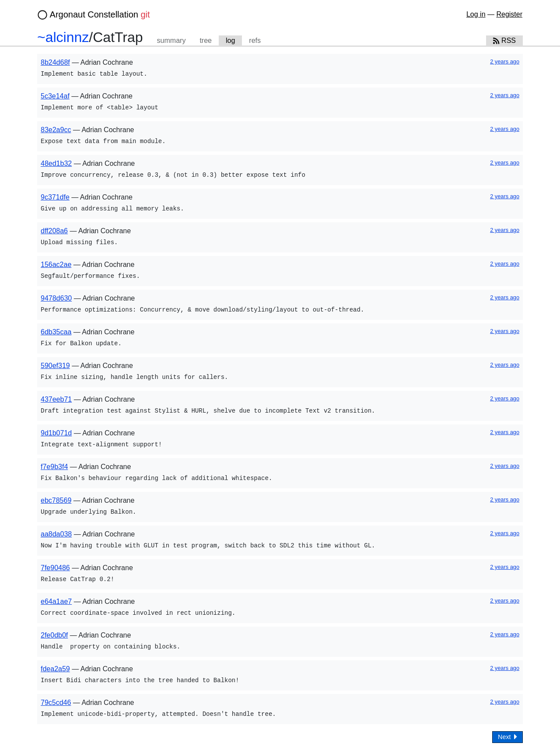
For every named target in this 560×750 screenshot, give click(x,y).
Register (509, 14)
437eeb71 (56, 399)
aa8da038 (56, 534)
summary (171, 40)
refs (255, 40)
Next (507, 737)
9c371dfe (55, 197)
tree (206, 40)
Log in (476, 14)
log (230, 40)
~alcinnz (63, 37)
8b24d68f (55, 62)
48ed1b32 (56, 163)
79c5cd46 (56, 703)
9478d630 (56, 298)
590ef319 (55, 366)
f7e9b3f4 (54, 467)
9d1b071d (56, 433)
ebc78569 (56, 500)
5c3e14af (55, 96)
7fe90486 (55, 568)
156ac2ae (56, 265)
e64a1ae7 (56, 601)
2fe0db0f (54, 635)
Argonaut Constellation (100, 14)
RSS (504, 40)
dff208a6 (54, 231)
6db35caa (56, 332)
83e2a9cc (56, 130)
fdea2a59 (55, 669)
